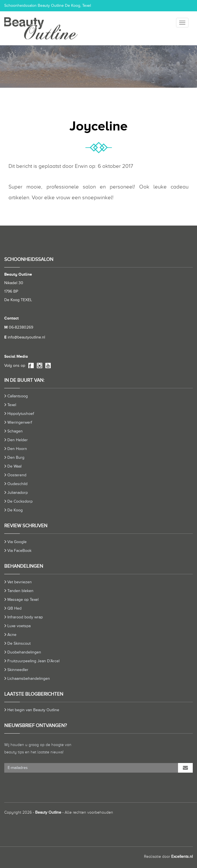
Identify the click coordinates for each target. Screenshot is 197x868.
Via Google (17, 542)
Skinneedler (18, 670)
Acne (12, 635)
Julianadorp (18, 493)
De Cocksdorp (20, 501)
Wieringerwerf (20, 422)
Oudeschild (17, 484)
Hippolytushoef (21, 414)
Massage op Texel (23, 600)
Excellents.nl (182, 857)
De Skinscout (19, 643)
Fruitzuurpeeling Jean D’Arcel (33, 661)
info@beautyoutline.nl (25, 337)
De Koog (15, 510)
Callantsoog (18, 396)
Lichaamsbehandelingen (29, 679)
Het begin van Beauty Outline (33, 710)
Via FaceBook (19, 551)
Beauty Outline (48, 812)
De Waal (14, 466)
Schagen (15, 431)
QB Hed (14, 608)
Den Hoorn (17, 449)
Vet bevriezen (20, 582)
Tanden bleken (20, 591)
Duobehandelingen (24, 652)
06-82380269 (19, 327)
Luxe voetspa (19, 626)
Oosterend (17, 475)
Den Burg (16, 457)
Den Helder (18, 440)
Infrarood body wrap (25, 617)
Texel (12, 405)
